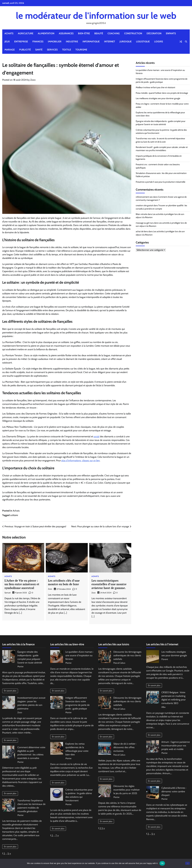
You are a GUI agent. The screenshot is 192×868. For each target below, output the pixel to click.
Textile (67, 50)
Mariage (10, 50)
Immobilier (55, 42)
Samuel (7, 593)
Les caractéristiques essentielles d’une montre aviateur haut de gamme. (109, 584)
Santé (39, 50)
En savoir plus (10, 691)
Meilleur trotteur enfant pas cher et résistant (155, 87)
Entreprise (21, 42)
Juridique (126, 42)
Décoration (154, 33)
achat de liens (142, 231)
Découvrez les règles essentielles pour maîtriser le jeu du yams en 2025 (127, 790)
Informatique (91, 42)
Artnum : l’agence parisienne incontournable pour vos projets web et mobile (176, 746)
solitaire (14, 515)
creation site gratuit (144, 205)
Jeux (7, 42)
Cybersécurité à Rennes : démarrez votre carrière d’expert (174, 791)
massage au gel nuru (145, 223)
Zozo (33, 80)
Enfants (171, 33)
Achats (9, 33)
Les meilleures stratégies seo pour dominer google (158, 98)
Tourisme (81, 50)
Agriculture (26, 33)
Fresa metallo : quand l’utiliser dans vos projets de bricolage (162, 93)
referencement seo (144, 197)
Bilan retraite (142, 214)
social (96, 436)
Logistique (143, 42)
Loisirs (159, 42)
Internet (110, 42)
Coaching (114, 33)
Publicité (25, 50)
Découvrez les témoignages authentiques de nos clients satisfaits (127, 655)
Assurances (66, 33)
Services (52, 50)
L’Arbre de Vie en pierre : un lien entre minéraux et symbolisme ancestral (22, 584)
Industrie (72, 42)
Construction (133, 33)
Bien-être (84, 33)
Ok (162, 863)
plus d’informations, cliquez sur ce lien (81, 461)
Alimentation (46, 33)
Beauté (99, 33)
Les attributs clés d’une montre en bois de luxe (64, 582)
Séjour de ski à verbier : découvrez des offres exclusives (125, 747)
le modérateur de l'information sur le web (96, 16)
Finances (38, 42)
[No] (187, 863)
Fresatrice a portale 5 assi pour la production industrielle (160, 182)
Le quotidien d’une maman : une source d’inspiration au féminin (79, 655)
